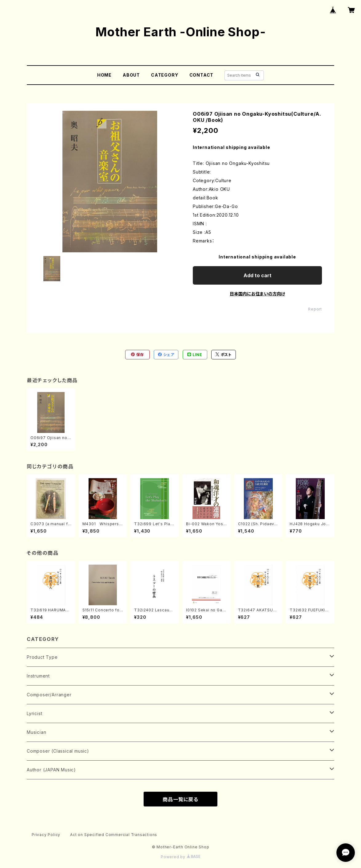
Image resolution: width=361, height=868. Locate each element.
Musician (36, 732)
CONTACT (202, 75)
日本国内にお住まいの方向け (257, 294)
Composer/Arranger (49, 695)
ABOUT (131, 75)
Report (315, 309)
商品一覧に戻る (180, 799)
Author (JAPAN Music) (51, 770)
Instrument (38, 676)
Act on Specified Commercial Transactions (114, 835)
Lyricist (34, 713)
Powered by (180, 857)
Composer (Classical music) (58, 751)
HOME (104, 75)
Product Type (42, 657)
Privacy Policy (46, 835)
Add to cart (258, 275)
